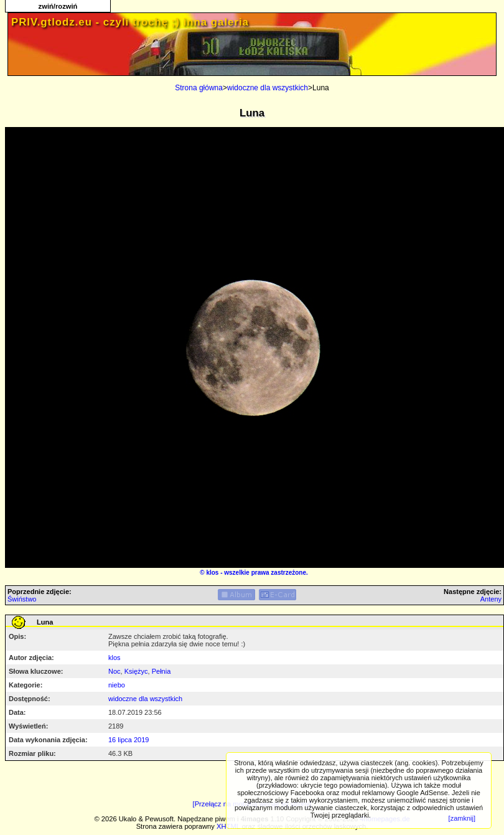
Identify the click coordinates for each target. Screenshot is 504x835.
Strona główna (199, 88)
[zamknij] (462, 818)
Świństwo (22, 599)
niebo (117, 685)
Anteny (491, 599)
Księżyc (136, 671)
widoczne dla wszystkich (268, 88)
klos (212, 573)
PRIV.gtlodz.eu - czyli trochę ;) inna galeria (130, 22)
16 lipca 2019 (128, 740)
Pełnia (161, 671)
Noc (114, 671)
